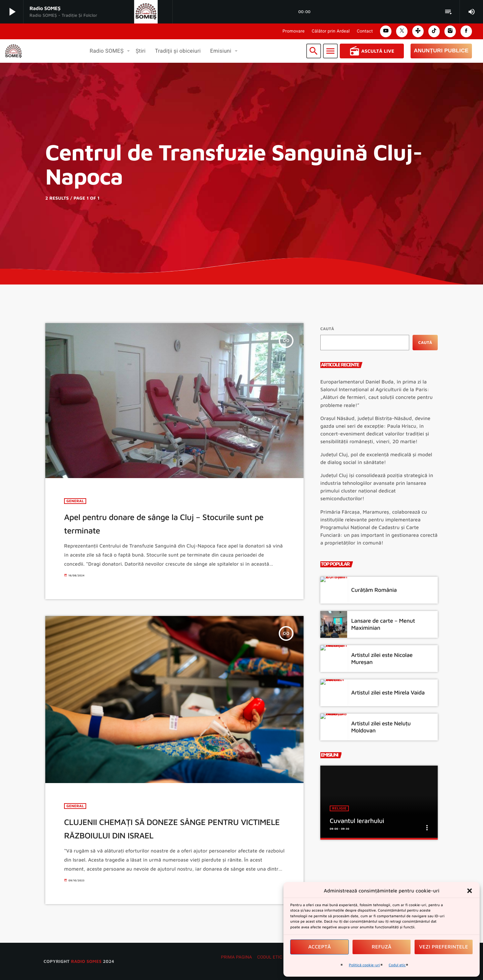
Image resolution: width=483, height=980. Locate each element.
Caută (327, 329)
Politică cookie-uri (364, 965)
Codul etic (397, 965)
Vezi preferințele (444, 947)
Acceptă (320, 947)
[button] (470, 891)
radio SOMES (86, 961)
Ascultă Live (372, 51)
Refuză (382, 947)
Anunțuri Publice (441, 51)
